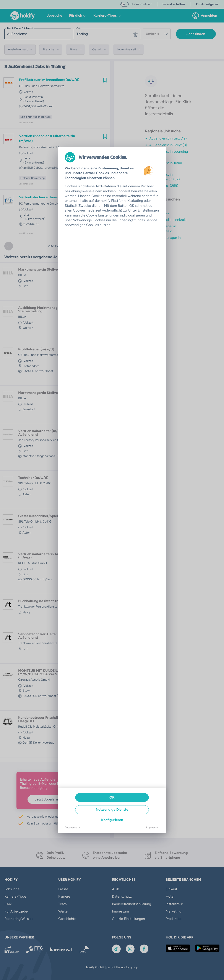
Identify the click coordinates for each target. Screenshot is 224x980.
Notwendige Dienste (112, 809)
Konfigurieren (112, 820)
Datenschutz (72, 828)
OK (112, 797)
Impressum (153, 828)
